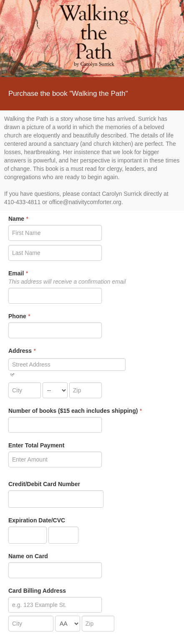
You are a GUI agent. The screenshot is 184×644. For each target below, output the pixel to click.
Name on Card (28, 556)
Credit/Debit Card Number (44, 484)
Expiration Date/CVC (37, 520)
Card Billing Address (37, 591)
